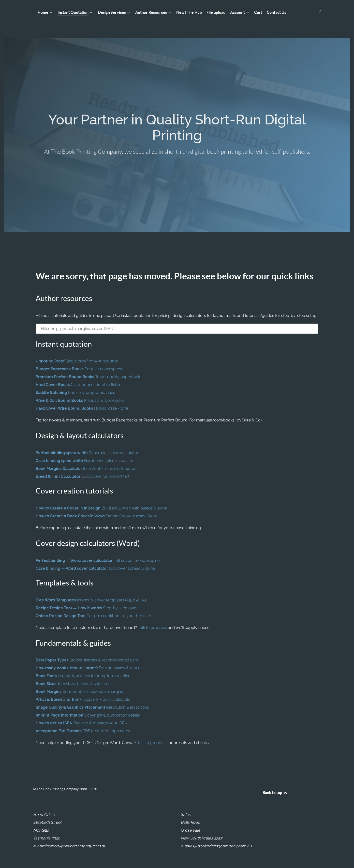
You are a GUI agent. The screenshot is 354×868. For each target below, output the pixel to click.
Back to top (275, 793)
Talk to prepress (152, 628)
